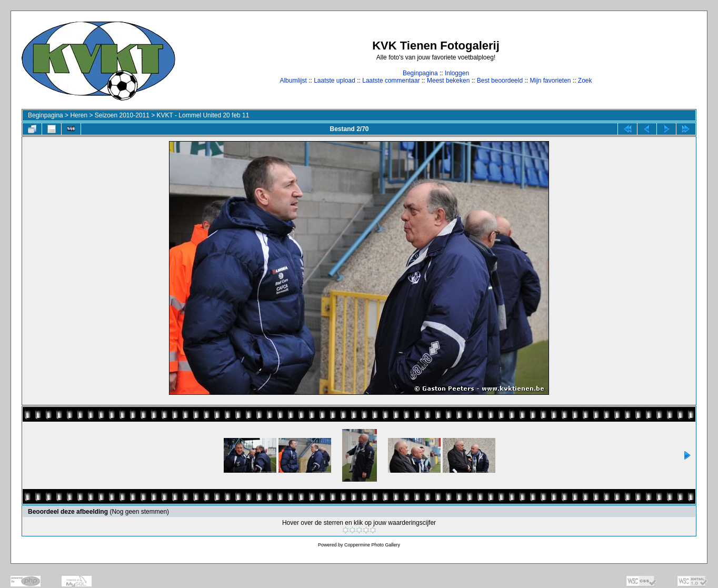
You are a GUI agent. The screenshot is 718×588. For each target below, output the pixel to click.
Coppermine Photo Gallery (372, 545)
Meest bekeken (448, 81)
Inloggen (457, 73)
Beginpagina (420, 73)
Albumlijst (293, 81)
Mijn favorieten (550, 81)
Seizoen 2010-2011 (122, 115)
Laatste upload (335, 81)
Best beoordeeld (500, 81)
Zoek (585, 81)
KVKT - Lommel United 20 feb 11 (203, 115)
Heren (79, 115)
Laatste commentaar (391, 81)
